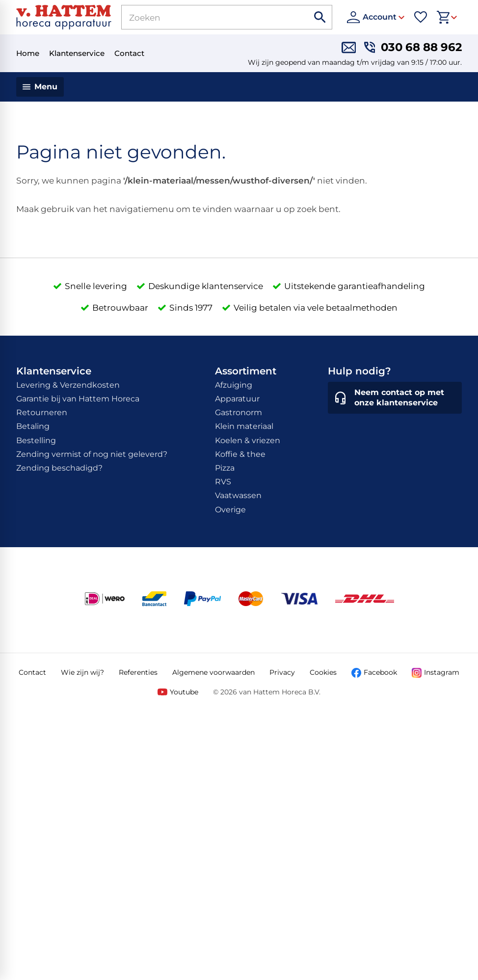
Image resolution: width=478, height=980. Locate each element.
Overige (230, 510)
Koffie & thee (240, 454)
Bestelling (36, 440)
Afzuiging (234, 385)
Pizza (225, 468)
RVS (223, 482)
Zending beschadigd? (59, 468)
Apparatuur (237, 399)
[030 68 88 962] (413, 48)
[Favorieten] (421, 17)
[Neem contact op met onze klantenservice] (395, 398)
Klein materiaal (244, 426)
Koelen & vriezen (248, 440)
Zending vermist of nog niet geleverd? (92, 454)
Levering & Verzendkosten (68, 385)
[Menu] (40, 87)
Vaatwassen (238, 495)
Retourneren (42, 412)
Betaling (33, 426)
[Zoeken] (204, 17)
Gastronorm (239, 412)
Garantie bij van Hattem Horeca (78, 399)
